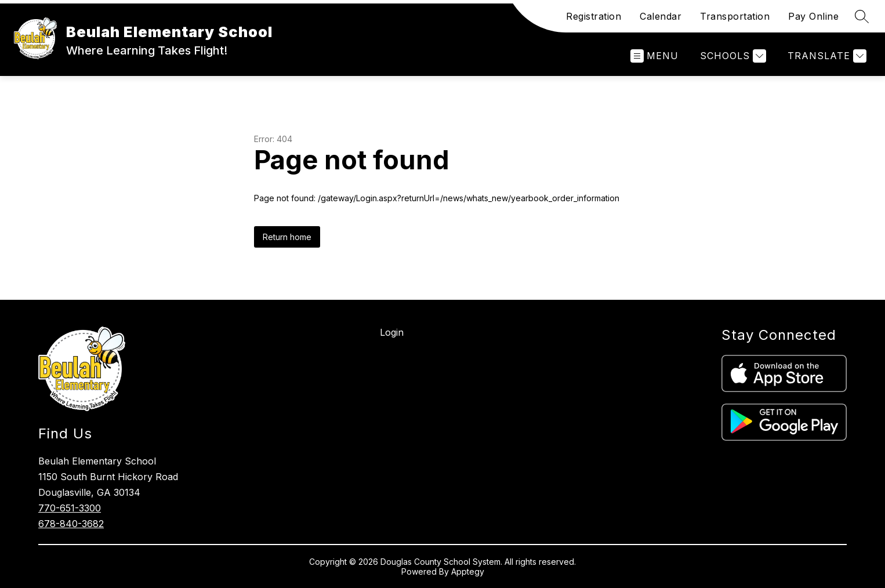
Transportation (735, 16)
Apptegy (468, 571)
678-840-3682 (71, 524)
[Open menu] (654, 56)
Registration (594, 16)
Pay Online (813, 16)
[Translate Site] (826, 56)
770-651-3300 (70, 508)
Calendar (661, 16)
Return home (287, 237)
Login (392, 332)
